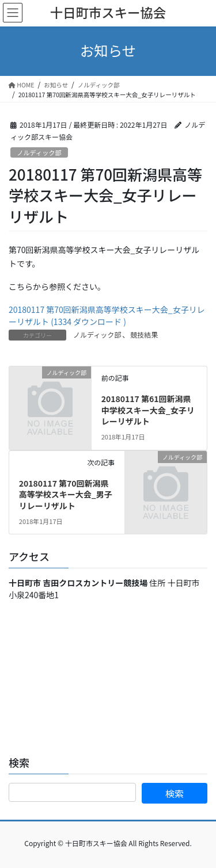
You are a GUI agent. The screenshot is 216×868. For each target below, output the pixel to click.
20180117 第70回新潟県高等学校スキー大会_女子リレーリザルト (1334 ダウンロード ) (107, 316)
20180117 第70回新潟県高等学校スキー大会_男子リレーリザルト (66, 494)
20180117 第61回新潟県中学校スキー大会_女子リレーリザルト (148, 410)
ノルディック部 (39, 152)
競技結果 (144, 334)
